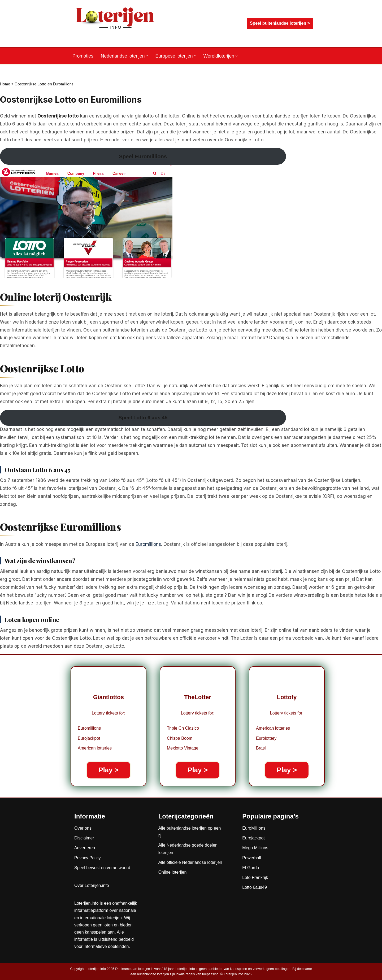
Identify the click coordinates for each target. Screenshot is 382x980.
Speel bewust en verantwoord (102, 868)
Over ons (83, 828)
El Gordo (251, 868)
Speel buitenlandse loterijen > (280, 23)
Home (5, 84)
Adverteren (85, 848)
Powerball (251, 858)
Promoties (83, 56)
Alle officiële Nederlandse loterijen (190, 862)
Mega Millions (255, 848)
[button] (147, 56)
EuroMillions (254, 828)
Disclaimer (84, 838)
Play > (108, 770)
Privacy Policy (88, 858)
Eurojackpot (253, 838)
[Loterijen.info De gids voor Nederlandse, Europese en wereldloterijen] (115, 23)
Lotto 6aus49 (255, 887)
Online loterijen (173, 872)
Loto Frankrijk (255, 877)
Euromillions (148, 544)
